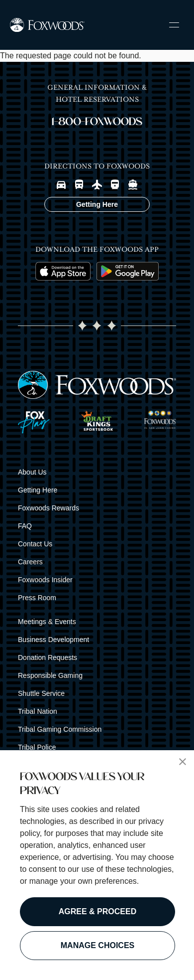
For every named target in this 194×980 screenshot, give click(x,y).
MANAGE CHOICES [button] (97, 945)
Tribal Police (37, 747)
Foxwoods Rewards (48, 508)
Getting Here (38, 490)
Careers (30, 562)
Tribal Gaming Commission (60, 729)
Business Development (53, 640)
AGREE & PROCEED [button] (97, 911)
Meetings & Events (47, 622)
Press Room (37, 598)
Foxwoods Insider (45, 580)
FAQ (25, 526)
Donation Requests (48, 657)
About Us (32, 472)
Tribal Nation (38, 711)
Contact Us (35, 544)
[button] (183, 762)
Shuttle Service (41, 693)
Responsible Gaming (50, 675)
